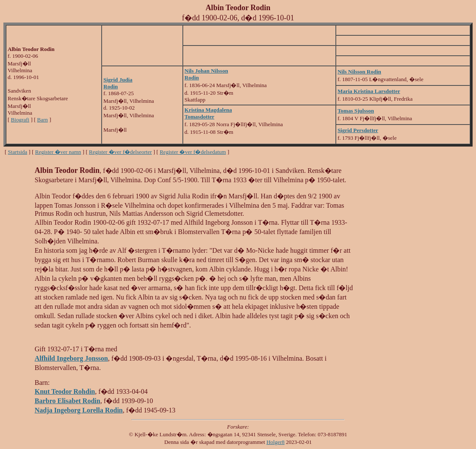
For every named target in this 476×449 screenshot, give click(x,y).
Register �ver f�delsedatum (193, 152)
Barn (42, 120)
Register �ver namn (58, 152)
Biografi (20, 120)
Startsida (18, 152)
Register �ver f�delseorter (120, 152)
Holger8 (276, 442)
